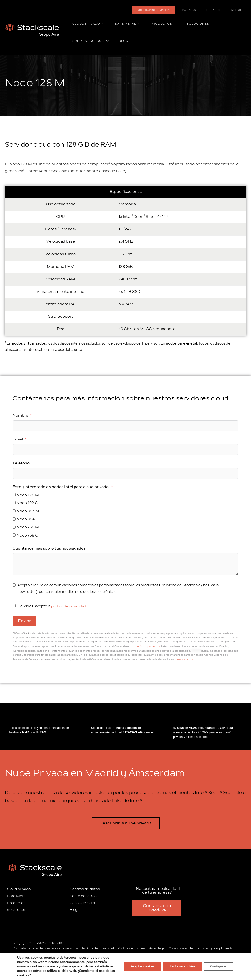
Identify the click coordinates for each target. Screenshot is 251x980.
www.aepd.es (166, 658)
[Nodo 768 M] (14, 527)
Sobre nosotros (83, 894)
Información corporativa (31, 952)
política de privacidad (69, 606)
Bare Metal (17, 894)
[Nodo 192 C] (14, 503)
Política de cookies (132, 947)
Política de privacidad (98, 947)
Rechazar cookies (178, 966)
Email (18, 439)
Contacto (222, 10)
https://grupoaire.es (144, 646)
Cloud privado (19, 888)
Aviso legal (157, 947)
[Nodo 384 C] (14, 519)
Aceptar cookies (135, 966)
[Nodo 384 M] (14, 511)
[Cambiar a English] (238, 10)
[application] (100, 24)
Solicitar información (174, 10)
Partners (204, 10)
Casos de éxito (82, 901)
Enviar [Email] (24, 621)
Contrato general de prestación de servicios (46, 947)
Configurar (217, 966)
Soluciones (16, 908)
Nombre (20, 415)
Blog (74, 908)
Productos (16, 901)
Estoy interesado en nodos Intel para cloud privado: (61, 487)
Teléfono (21, 463)
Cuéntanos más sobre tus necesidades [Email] (49, 548)
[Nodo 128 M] (14, 495)
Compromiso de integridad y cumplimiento (201, 947)
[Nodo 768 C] (14, 535)
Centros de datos (85, 888)
